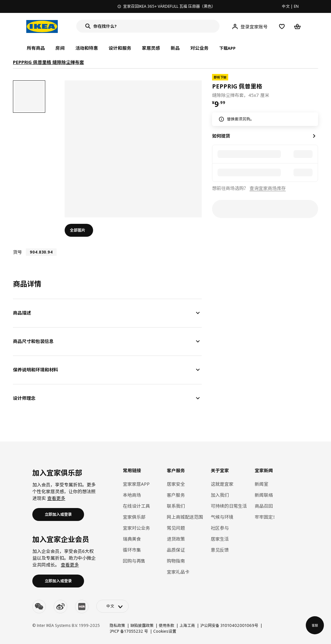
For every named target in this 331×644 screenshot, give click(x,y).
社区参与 (220, 528)
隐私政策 (117, 625)
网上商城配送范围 (185, 517)
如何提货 (221, 136)
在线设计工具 (136, 506)
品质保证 (176, 550)
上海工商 (187, 625)
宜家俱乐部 (134, 517)
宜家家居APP (136, 484)
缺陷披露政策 (142, 625)
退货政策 (176, 539)
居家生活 (220, 539)
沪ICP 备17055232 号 (129, 631)
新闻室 (262, 484)
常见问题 (176, 528)
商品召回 (264, 506)
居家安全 (176, 484)
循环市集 (132, 550)
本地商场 (132, 495)
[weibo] (60, 607)
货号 (17, 252)
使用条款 (166, 625)
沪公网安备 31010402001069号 (229, 625)
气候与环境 (222, 517)
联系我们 (176, 506)
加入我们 (220, 495)
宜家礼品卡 (178, 572)
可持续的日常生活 (229, 506)
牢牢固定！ (266, 517)
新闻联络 (264, 495)
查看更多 (56, 498)
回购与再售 (134, 561)
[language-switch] (112, 606)
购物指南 (176, 561)
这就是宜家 (222, 484)
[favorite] (315, 86)
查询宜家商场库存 (268, 188)
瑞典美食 (132, 539)
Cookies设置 (165, 631)
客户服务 (176, 495)
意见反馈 (220, 550)
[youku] (82, 607)
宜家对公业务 (136, 528)
